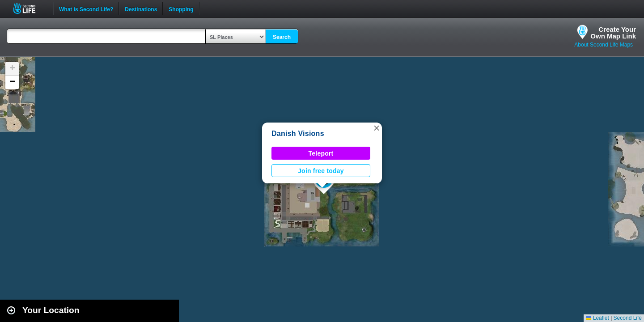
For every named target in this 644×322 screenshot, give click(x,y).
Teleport (321, 153)
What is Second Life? (86, 8)
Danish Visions (298, 133)
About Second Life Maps (604, 45)
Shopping (181, 8)
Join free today (321, 171)
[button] (377, 128)
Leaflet (597, 318)
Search (282, 37)
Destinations (141, 8)
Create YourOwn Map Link (613, 33)
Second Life (29, 8)
